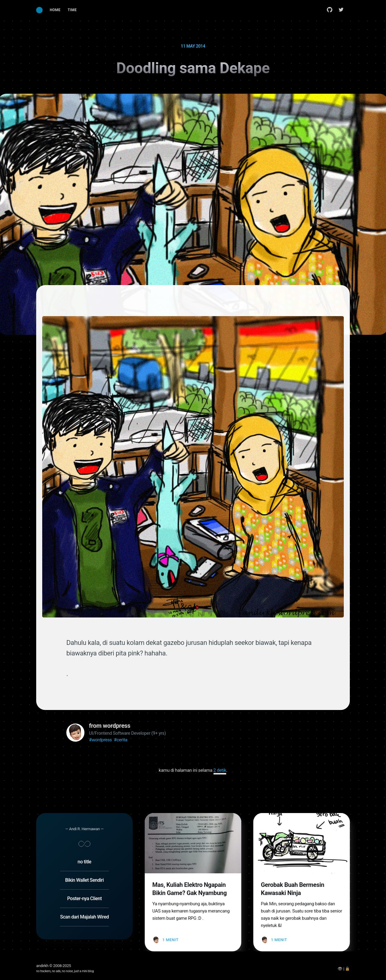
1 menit (170, 928)
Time (72, 10)
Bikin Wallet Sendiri (84, 868)
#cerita (121, 740)
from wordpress (110, 726)
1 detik (220, 770)
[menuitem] (55, 10)
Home (55, 10)
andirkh (42, 966)
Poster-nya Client (85, 887)
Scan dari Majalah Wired (84, 905)
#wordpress (100, 740)
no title (84, 850)
